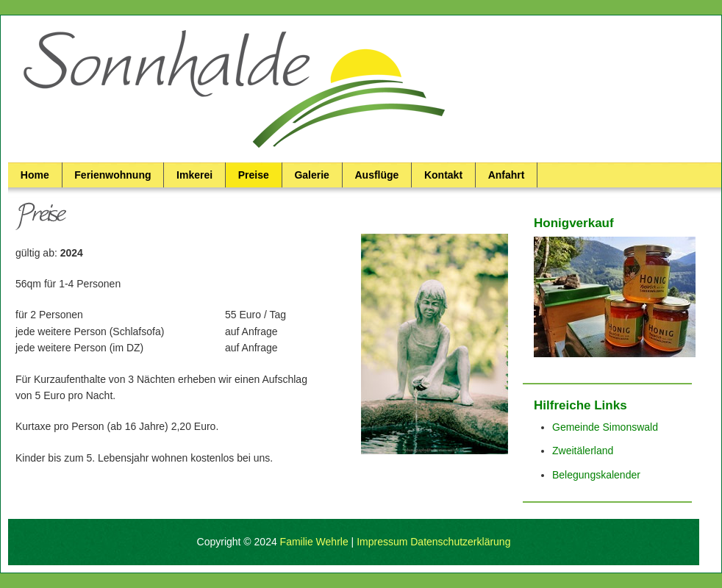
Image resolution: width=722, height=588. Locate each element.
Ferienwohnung (112, 175)
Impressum (382, 542)
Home (35, 175)
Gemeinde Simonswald (605, 427)
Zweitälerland (583, 451)
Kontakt (443, 175)
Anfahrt (507, 175)
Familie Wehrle (314, 542)
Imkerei (194, 175)
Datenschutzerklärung (460, 542)
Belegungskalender (596, 475)
